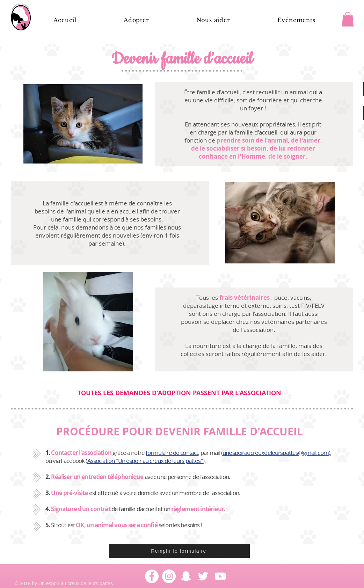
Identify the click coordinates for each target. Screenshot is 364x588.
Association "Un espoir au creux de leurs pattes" (145, 461)
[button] (213, 20)
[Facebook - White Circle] (152, 576)
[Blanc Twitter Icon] (203, 576)
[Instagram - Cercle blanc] (169, 576)
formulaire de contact (172, 453)
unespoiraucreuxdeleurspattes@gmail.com (276, 453)
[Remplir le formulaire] (179, 551)
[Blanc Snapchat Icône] (186, 576)
